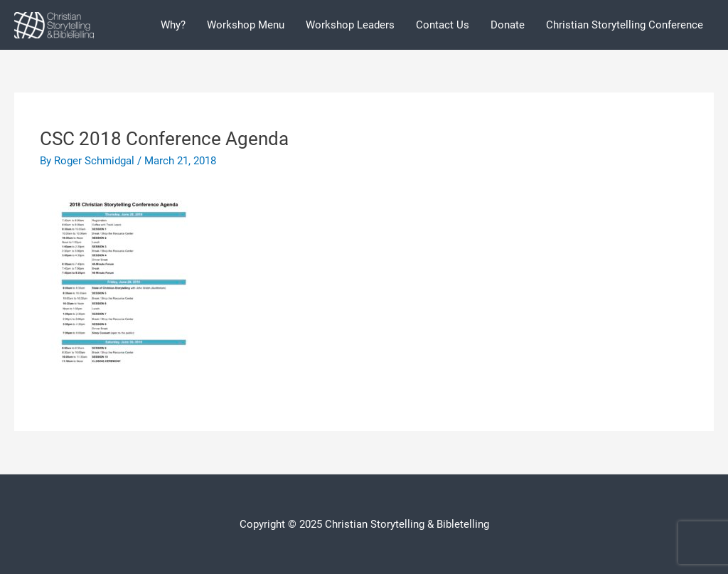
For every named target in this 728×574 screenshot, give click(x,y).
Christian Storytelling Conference (625, 25)
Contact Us (443, 25)
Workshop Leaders (350, 25)
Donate (508, 25)
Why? (173, 25)
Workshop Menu (246, 25)
